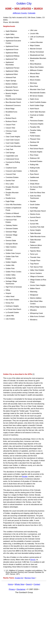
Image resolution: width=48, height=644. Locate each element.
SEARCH (38, 8)
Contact (37, 584)
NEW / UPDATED (23, 8)
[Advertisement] (24, 347)
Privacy (12, 589)
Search (29, 584)
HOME (8, 8)
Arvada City (19, 578)
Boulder (25, 477)
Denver (33, 560)
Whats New (19, 584)
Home (10, 584)
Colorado (32, 13)
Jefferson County (20, 13)
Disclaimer (21, 589)
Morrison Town (30, 578)
